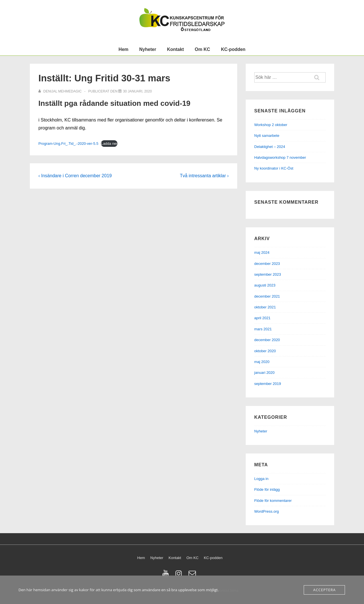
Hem (124, 49)
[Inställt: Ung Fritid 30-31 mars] (137, 91)
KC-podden (233, 49)
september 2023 (268, 274)
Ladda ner (109, 144)
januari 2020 (264, 373)
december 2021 (267, 296)
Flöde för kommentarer (273, 501)
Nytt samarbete (267, 136)
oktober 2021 (265, 307)
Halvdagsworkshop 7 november (280, 157)
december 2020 (267, 340)
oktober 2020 (265, 351)
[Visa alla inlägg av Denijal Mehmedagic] (61, 91)
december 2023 (267, 264)
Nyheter (148, 49)
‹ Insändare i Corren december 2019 (75, 176)
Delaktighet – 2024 (270, 147)
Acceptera (324, 590)
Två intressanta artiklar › (204, 176)
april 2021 (262, 318)
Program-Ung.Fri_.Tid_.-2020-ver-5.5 (68, 144)
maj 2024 (262, 252)
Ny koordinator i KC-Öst (274, 168)
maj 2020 (262, 362)
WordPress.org (266, 511)
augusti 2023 (265, 285)
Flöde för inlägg (267, 489)
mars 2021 (263, 329)
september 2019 (268, 384)
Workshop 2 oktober (271, 125)
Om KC (202, 49)
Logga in (261, 479)
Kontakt (175, 49)
